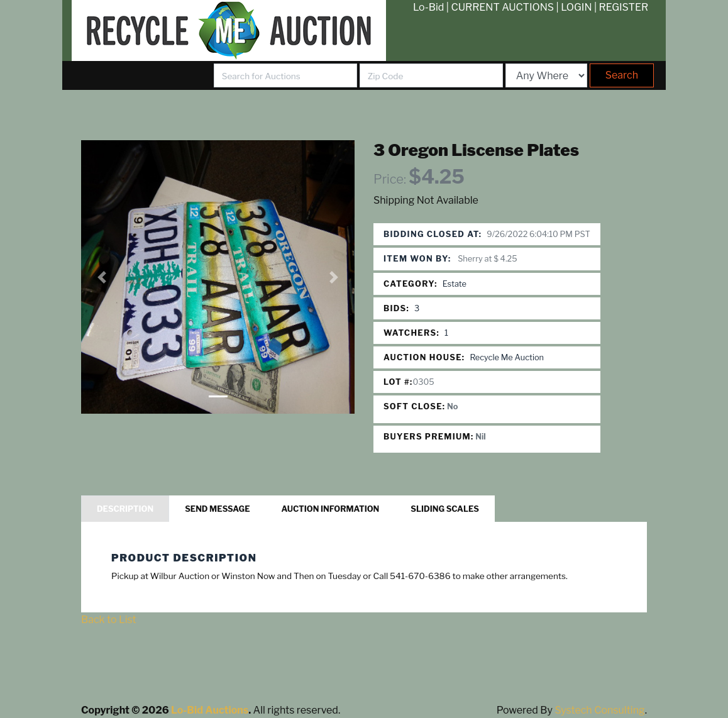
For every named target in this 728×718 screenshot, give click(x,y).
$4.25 (437, 177)
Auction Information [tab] (331, 509)
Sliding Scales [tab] (445, 509)
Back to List (109, 620)
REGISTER (624, 7)
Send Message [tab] (217, 509)
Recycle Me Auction (507, 357)
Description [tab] (125, 509)
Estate (455, 284)
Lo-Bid (428, 7)
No (452, 406)
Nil (481, 437)
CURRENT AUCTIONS (502, 7)
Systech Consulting (599, 710)
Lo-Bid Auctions (210, 710)
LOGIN (576, 7)
